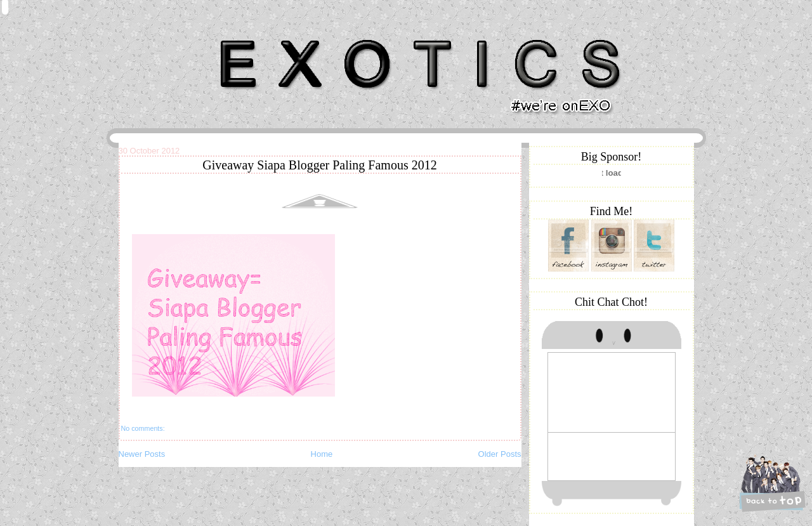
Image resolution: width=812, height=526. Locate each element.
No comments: (143, 428)
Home (322, 454)
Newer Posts (142, 454)
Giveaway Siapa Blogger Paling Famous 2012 (319, 165)
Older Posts (500, 454)
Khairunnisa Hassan (257, 35)
